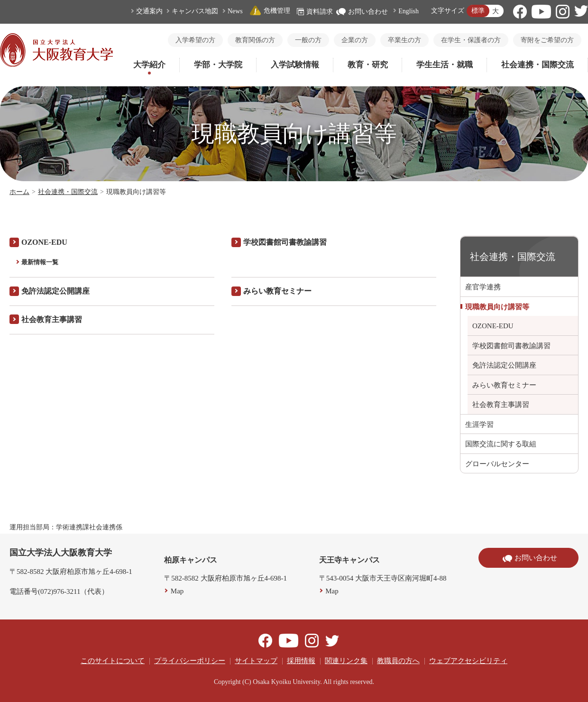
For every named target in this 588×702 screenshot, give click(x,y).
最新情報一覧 (40, 262)
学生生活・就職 (445, 65)
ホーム (19, 192)
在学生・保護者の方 (471, 40)
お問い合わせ (362, 12)
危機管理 (270, 11)
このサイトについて (113, 661)
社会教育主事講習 (501, 405)
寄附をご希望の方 (547, 40)
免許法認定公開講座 (504, 365)
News (235, 11)
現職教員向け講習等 (497, 307)
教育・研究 (368, 65)
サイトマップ (256, 661)
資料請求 (315, 12)
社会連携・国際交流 (537, 65)
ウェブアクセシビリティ (468, 661)
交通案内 (149, 11)
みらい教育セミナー (504, 385)
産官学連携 (483, 287)
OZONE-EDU (44, 242)
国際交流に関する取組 (501, 444)
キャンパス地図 (195, 11)
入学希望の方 (195, 40)
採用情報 (301, 661)
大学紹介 (149, 65)
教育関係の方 (255, 40)
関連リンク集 (346, 661)
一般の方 (308, 40)
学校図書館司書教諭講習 (285, 242)
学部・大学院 (218, 65)
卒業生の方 (404, 40)
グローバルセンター (497, 464)
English (409, 11)
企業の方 (355, 40)
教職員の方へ (398, 661)
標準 (478, 11)
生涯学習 (479, 425)
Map (177, 591)
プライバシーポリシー (190, 661)
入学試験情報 (295, 65)
